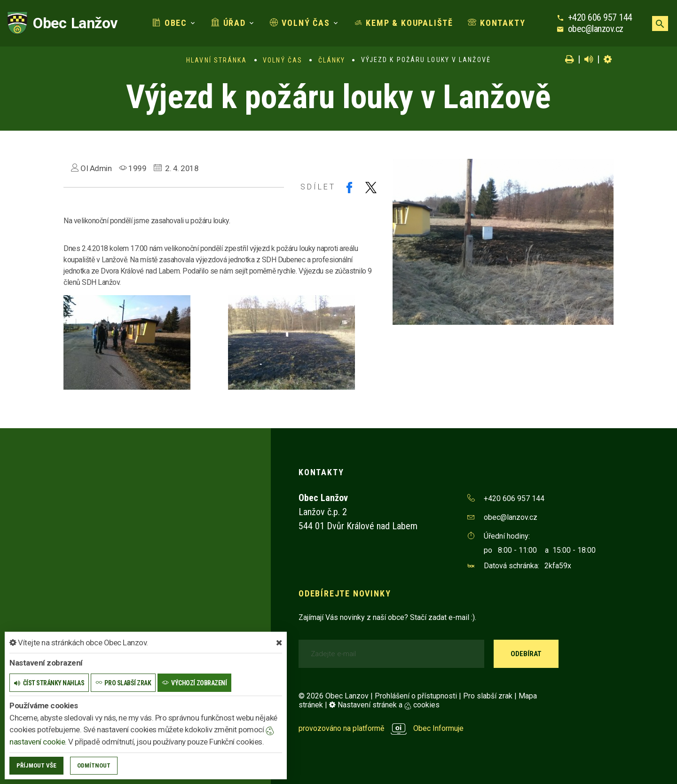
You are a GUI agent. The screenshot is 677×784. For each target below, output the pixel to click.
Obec (170, 23)
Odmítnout (94, 765)
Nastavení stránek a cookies (384, 705)
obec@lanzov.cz (596, 29)
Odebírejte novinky (345, 593)
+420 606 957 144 (600, 17)
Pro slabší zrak (488, 696)
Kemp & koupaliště (404, 23)
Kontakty (496, 23)
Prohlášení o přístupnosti (416, 696)
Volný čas (300, 23)
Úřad (228, 23)
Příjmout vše (36, 765)
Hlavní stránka (216, 60)
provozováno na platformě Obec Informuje (381, 728)
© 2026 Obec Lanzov (334, 696)
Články (332, 60)
